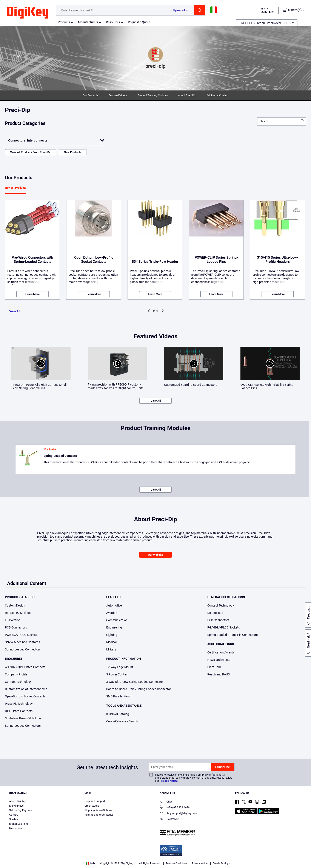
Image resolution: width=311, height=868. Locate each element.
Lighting (112, 635)
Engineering (114, 627)
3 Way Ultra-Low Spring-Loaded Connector (135, 682)
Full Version (13, 620)
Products (64, 22)
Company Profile (16, 674)
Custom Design (15, 605)
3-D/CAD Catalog (118, 714)
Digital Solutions (19, 824)
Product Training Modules (153, 95)
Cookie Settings (221, 863)
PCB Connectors (16, 627)
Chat (166, 802)
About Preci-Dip (187, 95)
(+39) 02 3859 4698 (175, 808)
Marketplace (16, 806)
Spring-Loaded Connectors (23, 649)
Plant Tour (214, 667)
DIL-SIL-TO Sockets (18, 613)
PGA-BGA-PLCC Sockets (21, 635)
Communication (117, 620)
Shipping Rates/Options (98, 810)
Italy (90, 863)
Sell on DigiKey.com (21, 810)
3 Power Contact (117, 674)
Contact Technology (18, 682)
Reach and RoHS (219, 674)
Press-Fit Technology (19, 704)
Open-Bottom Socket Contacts (25, 696)
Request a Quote (139, 22)
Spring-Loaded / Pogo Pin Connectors (232, 635)
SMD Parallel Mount (119, 696)
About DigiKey (18, 801)
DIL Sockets (215, 613)
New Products (73, 152)
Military (111, 649)
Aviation (112, 613)
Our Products (90, 95)
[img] (28, 13)
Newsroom (16, 828)
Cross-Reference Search (122, 721)
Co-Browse (169, 819)
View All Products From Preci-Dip (31, 152)
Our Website (155, 555)
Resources (113, 22)
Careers (14, 815)
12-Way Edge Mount (120, 667)
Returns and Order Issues (99, 815)
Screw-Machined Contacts (22, 642)
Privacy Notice (169, 781)
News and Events (219, 660)
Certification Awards (221, 652)
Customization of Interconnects (26, 689)
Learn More (32, 294)
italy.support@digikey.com (178, 814)
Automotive (114, 605)
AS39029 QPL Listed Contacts (25, 667)
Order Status (92, 806)
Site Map (14, 819)
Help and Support (95, 801)
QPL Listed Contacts (19, 711)
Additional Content (217, 95)
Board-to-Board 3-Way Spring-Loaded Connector (139, 689)
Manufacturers (88, 22)
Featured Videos (118, 95)
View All (15, 311)
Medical (111, 642)
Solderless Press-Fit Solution (24, 718)
